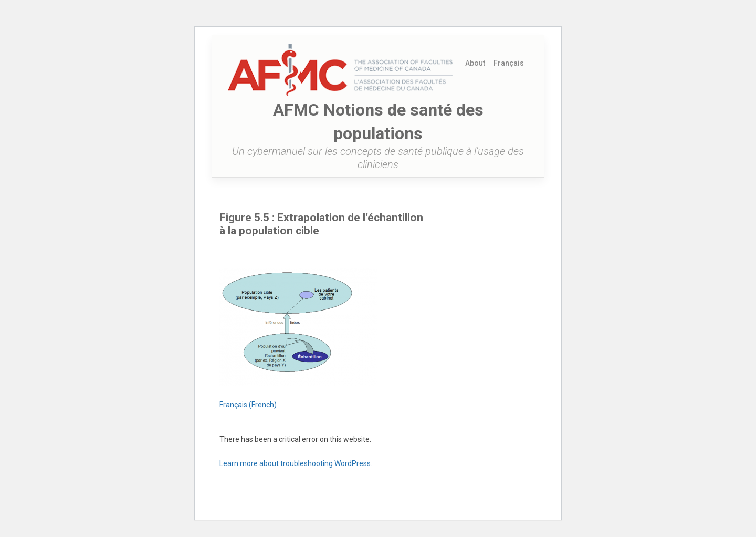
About (475, 63)
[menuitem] (509, 63)
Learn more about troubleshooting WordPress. (296, 463)
